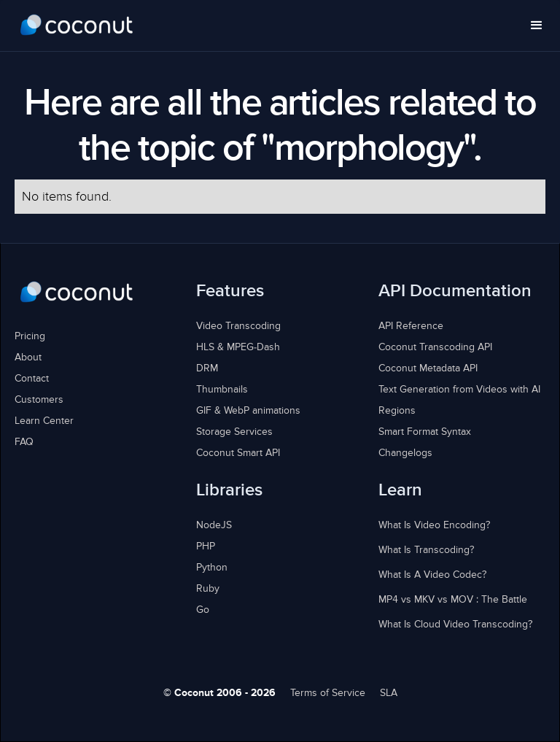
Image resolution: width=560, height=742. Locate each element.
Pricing (30, 336)
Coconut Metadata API (428, 368)
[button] (537, 26)
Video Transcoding (238, 326)
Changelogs (405, 453)
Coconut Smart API (238, 453)
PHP (206, 546)
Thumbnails (222, 390)
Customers (39, 400)
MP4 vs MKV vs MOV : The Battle (453, 600)
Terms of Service (328, 693)
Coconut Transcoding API (435, 347)
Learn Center (44, 421)
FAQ (24, 442)
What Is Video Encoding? (434, 525)
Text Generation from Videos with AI (459, 390)
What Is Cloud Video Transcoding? (455, 625)
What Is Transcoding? (426, 550)
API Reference (411, 326)
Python (212, 568)
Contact (32, 379)
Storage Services (234, 432)
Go (203, 610)
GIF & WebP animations (248, 411)
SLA (389, 693)
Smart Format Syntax (425, 432)
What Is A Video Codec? (432, 575)
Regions (397, 411)
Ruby (208, 589)
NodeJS (214, 525)
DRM (207, 368)
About (28, 358)
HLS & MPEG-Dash (238, 347)
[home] (77, 26)
